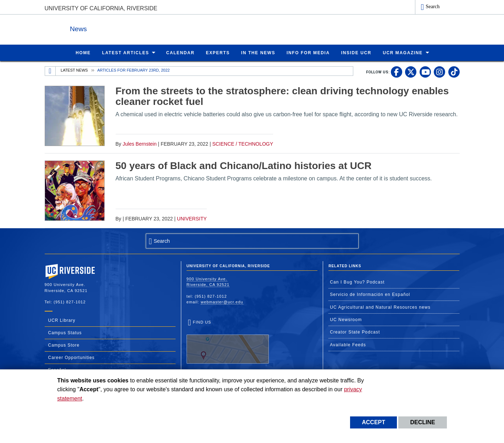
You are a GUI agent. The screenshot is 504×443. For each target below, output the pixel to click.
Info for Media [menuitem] (308, 52)
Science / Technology (243, 144)
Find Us (228, 342)
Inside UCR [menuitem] (356, 52)
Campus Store (64, 345)
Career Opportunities (71, 357)
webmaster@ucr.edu (222, 302)
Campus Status (65, 332)
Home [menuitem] (83, 52)
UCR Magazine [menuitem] (403, 52)
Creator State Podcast (355, 332)
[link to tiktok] (454, 72)
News (122, 28)
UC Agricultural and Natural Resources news (380, 307)
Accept (373, 422)
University (192, 218)
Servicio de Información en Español (370, 294)
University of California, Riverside (101, 8)
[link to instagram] (439, 72)
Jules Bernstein (140, 144)
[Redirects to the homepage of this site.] (50, 71)
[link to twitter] (411, 72)
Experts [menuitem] (218, 52)
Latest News (74, 70)
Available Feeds (348, 344)
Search (433, 6)
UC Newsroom (346, 319)
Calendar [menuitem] (180, 52)
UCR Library (62, 320)
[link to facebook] (397, 72)
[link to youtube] (425, 72)
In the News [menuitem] (258, 52)
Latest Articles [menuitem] (126, 52)
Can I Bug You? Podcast (357, 282)
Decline (422, 422)
